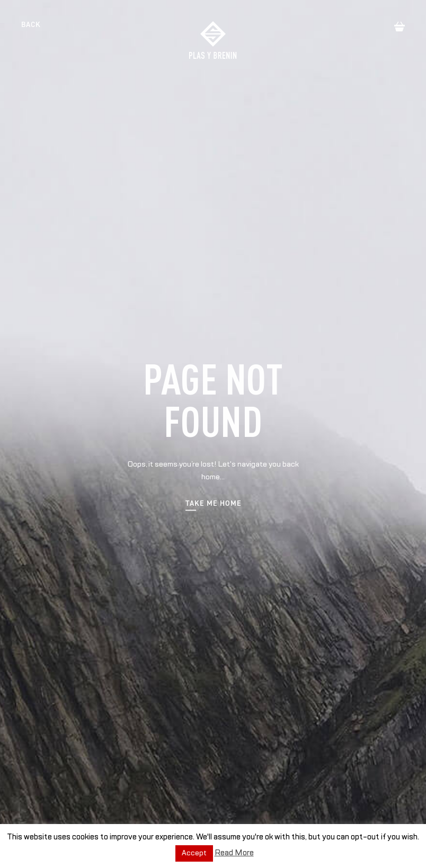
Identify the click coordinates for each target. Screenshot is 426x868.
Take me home (213, 504)
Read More (234, 853)
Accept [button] (194, 853)
